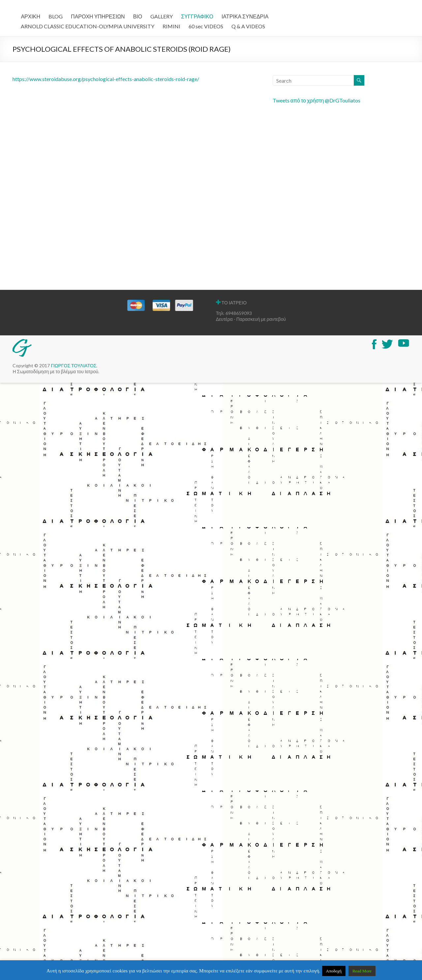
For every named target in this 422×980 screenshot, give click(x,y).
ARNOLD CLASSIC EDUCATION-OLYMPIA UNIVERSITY (88, 26)
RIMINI (171, 26)
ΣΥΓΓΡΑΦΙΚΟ (197, 16)
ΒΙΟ (138, 16)
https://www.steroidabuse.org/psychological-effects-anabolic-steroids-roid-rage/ (106, 79)
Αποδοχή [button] (334, 971)
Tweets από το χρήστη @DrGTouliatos (317, 100)
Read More (362, 971)
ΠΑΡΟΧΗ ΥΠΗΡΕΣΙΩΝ (98, 16)
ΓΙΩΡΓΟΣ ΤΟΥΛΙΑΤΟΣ (74, 365)
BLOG (56, 16)
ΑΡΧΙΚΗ (30, 16)
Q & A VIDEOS (248, 26)
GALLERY (162, 16)
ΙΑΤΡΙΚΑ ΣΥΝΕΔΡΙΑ (245, 16)
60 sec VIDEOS (206, 26)
